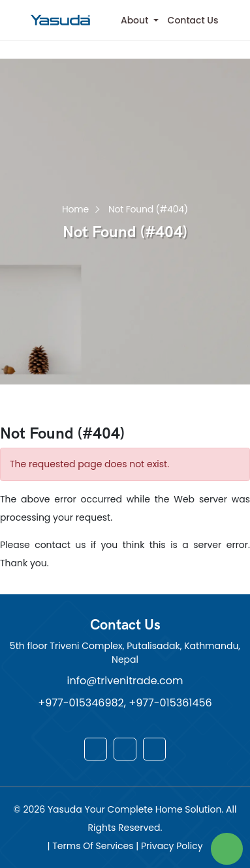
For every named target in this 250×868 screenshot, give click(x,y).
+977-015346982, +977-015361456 (125, 703)
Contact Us (193, 20)
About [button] (136, 20)
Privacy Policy (172, 846)
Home (75, 208)
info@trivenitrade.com (125, 681)
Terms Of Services (94, 846)
